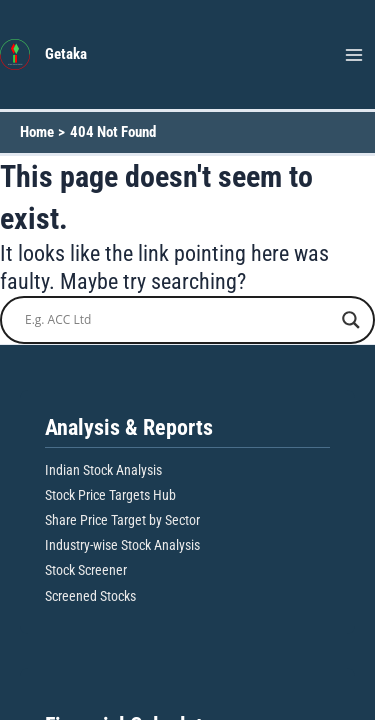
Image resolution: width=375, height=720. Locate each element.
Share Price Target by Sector (122, 520)
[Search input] (178, 320)
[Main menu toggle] (354, 55)
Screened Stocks (90, 596)
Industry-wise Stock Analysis (122, 545)
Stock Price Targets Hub (110, 495)
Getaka (66, 54)
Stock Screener (86, 570)
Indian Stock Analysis (103, 470)
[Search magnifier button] (351, 320)
